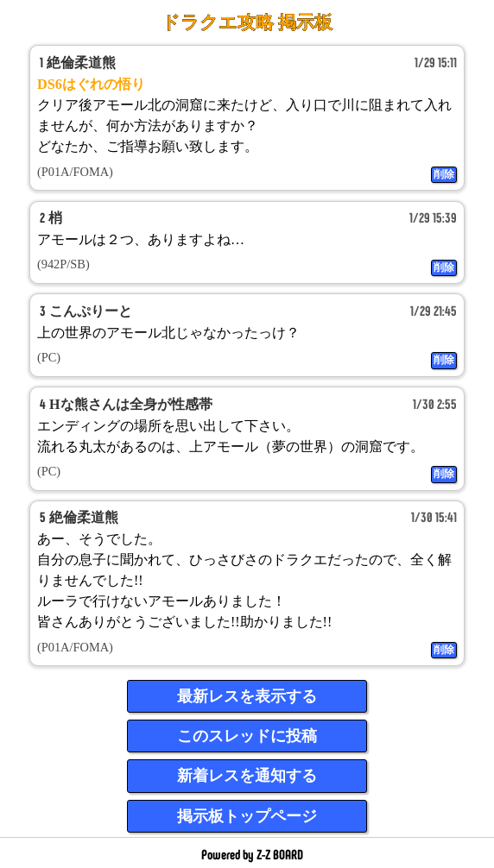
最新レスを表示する (247, 696)
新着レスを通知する (247, 776)
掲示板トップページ (247, 816)
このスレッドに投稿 (247, 736)
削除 (444, 174)
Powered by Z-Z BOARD (252, 855)
